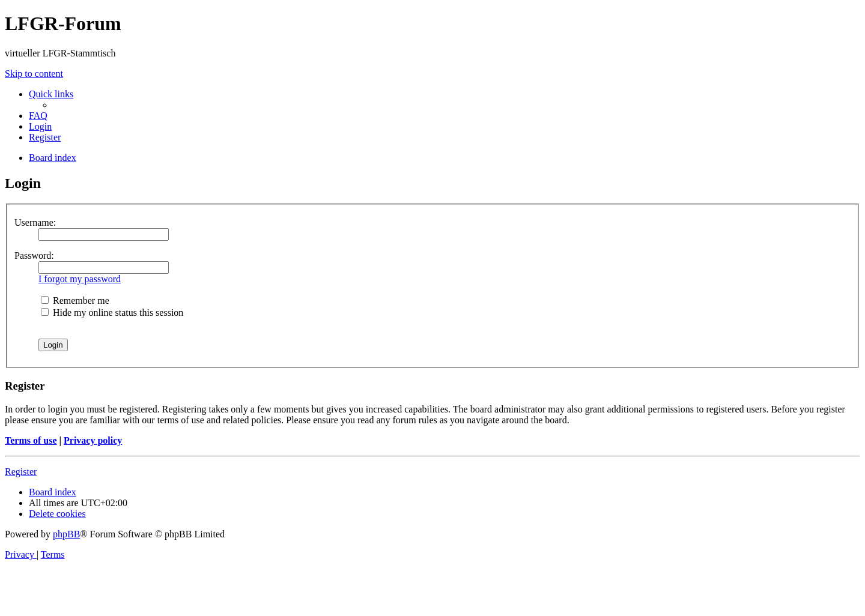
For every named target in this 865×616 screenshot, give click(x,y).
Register (21, 472)
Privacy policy (93, 440)
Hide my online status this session (112, 313)
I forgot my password (80, 279)
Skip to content (34, 74)
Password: (34, 255)
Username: (35, 222)
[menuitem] (38, 116)
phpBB (66, 534)
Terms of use (31, 440)
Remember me (75, 300)
